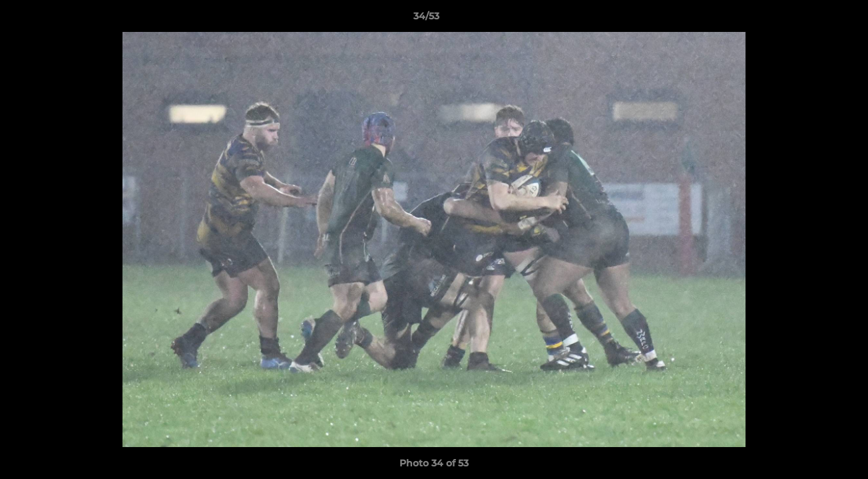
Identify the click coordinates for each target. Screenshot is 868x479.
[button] (812, 19)
